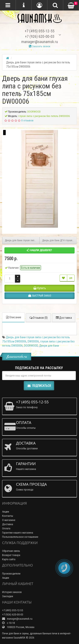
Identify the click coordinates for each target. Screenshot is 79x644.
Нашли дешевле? (39, 250)
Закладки (8, 596)
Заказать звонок (40, 46)
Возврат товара (11, 555)
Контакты (8, 516)
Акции (6, 512)
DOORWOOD (31, 346)
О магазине (9, 520)
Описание (13, 317)
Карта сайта (9, 559)
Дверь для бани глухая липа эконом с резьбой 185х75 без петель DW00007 (22, 240)
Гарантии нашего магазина (18, 533)
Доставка (64, 318)
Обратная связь (11, 551)
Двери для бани (49, 346)
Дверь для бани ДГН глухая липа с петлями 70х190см (60, 240)
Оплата (6, 528)
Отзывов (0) (38, 318)
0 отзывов (27, 120)
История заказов (12, 592)
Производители (11, 574)
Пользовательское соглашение (20, 537)
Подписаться (39, 386)
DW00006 (33, 341)
